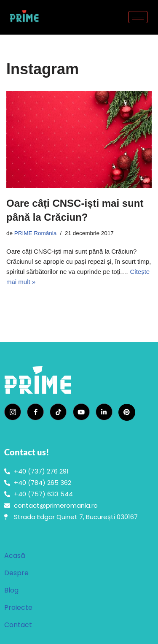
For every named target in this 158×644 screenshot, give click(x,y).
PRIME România (36, 233)
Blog (11, 590)
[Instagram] (13, 412)
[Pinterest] (127, 412)
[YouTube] (81, 412)
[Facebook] (35, 412)
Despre (16, 573)
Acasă (15, 556)
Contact (18, 625)
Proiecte (18, 607)
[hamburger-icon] (138, 17)
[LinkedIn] (104, 412)
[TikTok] (58, 412)
